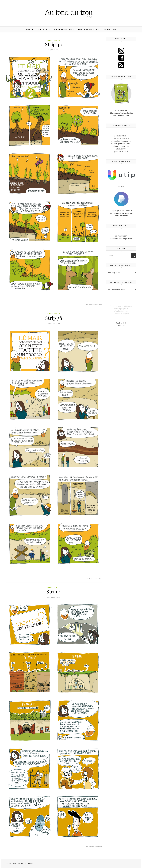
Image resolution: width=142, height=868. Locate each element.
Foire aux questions (89, 29)
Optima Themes (27, 864)
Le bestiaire (44, 29)
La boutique (110, 29)
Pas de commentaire (94, 304)
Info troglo (54, 40)
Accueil (29, 29)
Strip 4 (54, 591)
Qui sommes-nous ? (64, 29)
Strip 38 (54, 318)
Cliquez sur (121, 213)
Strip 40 (54, 44)
